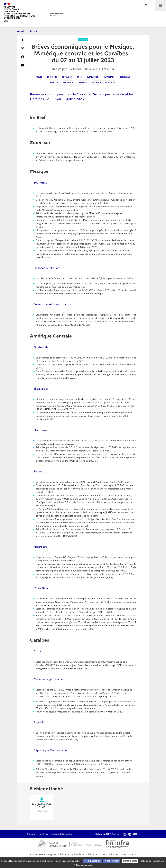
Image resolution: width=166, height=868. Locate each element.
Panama (83, 82)
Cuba (79, 77)
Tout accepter (92, 861)
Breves (39, 77)
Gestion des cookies (116, 854)
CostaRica (67, 77)
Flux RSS (132, 854)
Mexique (54, 82)
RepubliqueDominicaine (103, 82)
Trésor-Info (33, 31)
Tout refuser (112, 861)
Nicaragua (69, 82)
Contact (34, 854)
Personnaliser (130, 861)
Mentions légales (48, 854)
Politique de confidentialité (71, 854)
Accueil (20, 31)
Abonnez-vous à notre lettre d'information (50, 834)
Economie (52, 77)
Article (83, 39)
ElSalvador (93, 77)
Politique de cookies (95, 854)
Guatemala (109, 77)
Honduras (125, 77)
